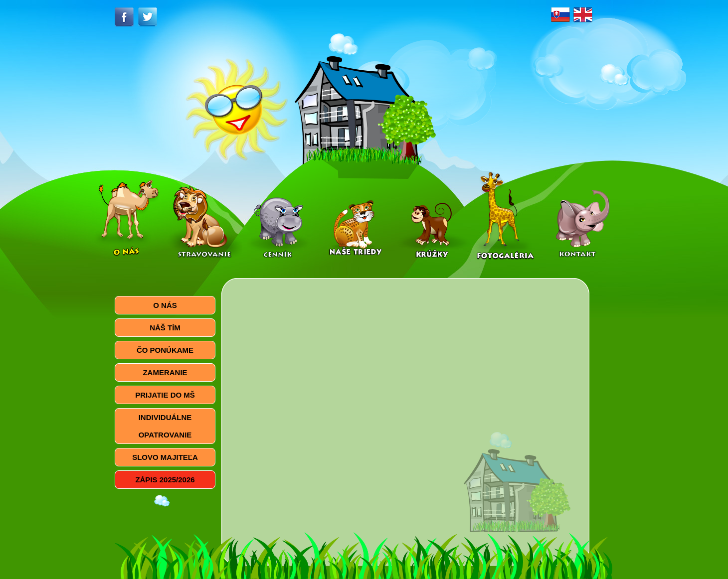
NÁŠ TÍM (165, 328)
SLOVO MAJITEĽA (165, 457)
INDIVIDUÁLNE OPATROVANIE (165, 426)
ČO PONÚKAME (165, 350)
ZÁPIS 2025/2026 (165, 480)
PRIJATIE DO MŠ (165, 395)
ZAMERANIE (165, 372)
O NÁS (165, 305)
